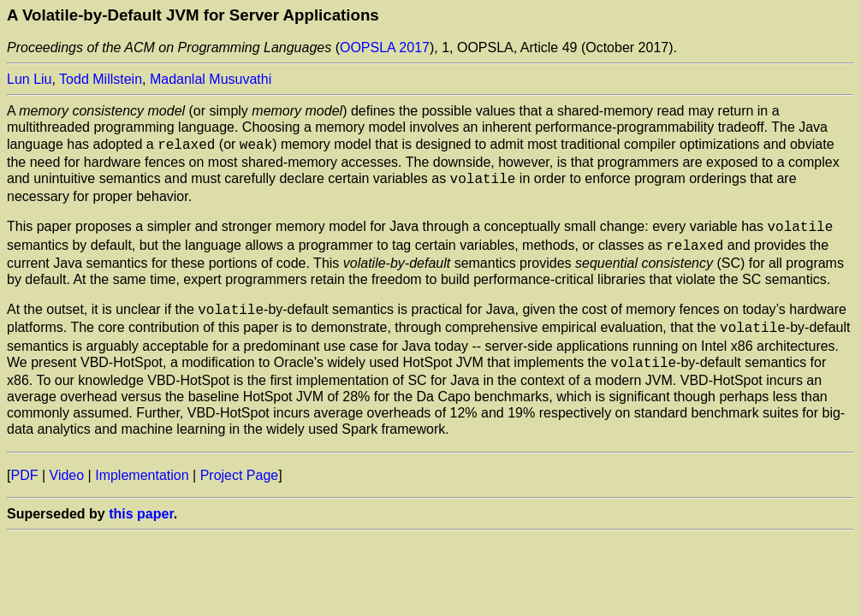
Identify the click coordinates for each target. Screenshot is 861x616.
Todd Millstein (101, 79)
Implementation (142, 463)
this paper (141, 502)
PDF (24, 463)
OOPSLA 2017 (385, 47)
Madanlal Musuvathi (211, 79)
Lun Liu (30, 79)
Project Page (240, 463)
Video (67, 463)
